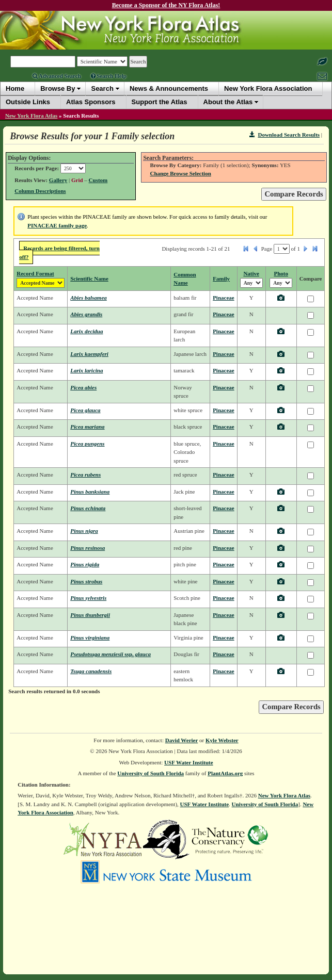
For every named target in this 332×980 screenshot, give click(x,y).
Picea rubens (85, 475)
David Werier (182, 740)
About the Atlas (228, 102)
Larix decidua (86, 331)
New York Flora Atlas (31, 116)
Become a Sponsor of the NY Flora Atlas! (166, 5)
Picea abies (83, 387)
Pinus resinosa (88, 548)
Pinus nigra (84, 531)
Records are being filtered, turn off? (59, 252)
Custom (98, 180)
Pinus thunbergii (90, 615)
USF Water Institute (189, 762)
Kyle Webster (222, 740)
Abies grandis (86, 314)
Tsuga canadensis (91, 671)
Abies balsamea (89, 298)
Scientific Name (89, 279)
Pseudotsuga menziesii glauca (110, 654)
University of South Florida (151, 773)
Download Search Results (284, 135)
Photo (281, 273)
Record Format (35, 273)
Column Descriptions (40, 191)
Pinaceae (224, 298)
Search (102, 88)
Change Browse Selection (180, 173)
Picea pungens (87, 444)
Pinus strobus (86, 581)
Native (251, 273)
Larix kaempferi (89, 354)
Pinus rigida (85, 564)
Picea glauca (85, 410)
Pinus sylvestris (88, 598)
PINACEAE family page (57, 225)
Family (221, 279)
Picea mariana (87, 427)
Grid (77, 180)
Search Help (109, 76)
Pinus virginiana (90, 638)
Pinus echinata (88, 508)
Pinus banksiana (90, 492)
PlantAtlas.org (225, 773)
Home (15, 88)
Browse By (58, 88)
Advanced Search (57, 76)
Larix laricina (86, 370)
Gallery (58, 180)
